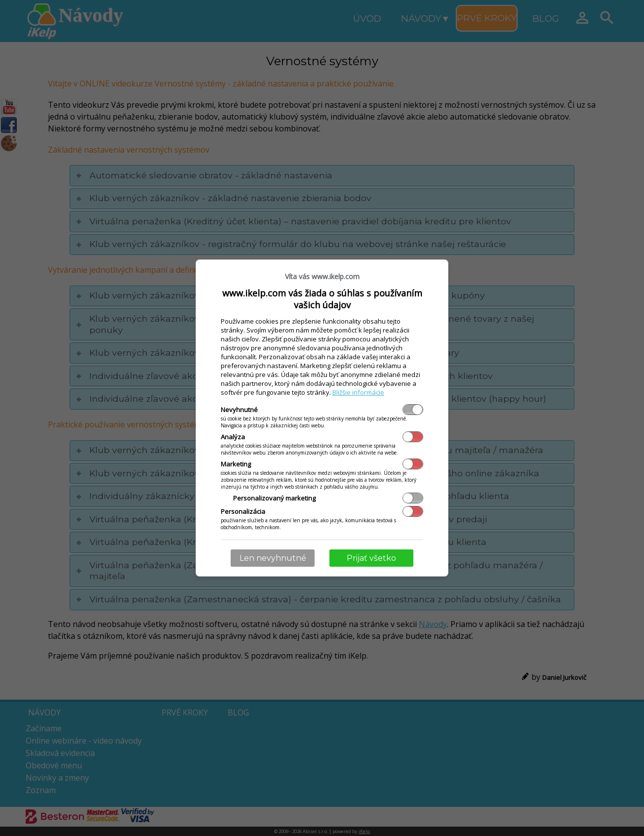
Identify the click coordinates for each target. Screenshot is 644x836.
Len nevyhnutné (273, 558)
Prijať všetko (371, 558)
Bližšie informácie (358, 392)
